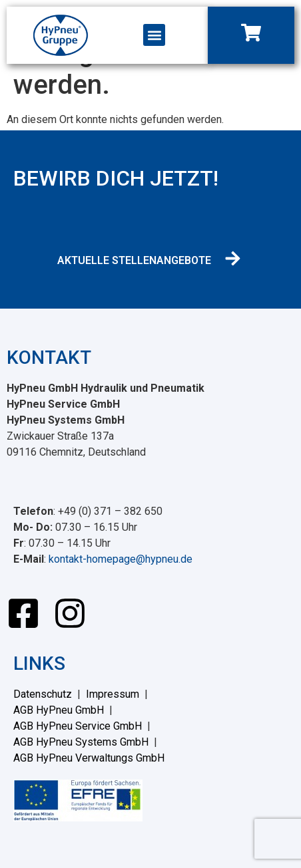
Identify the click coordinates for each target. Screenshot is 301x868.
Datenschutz (43, 694)
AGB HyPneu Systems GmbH (81, 742)
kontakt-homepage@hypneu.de (121, 559)
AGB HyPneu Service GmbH (78, 726)
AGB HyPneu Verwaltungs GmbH (89, 758)
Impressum (113, 694)
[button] (154, 35)
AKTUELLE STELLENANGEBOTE (134, 260)
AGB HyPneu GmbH (59, 710)
